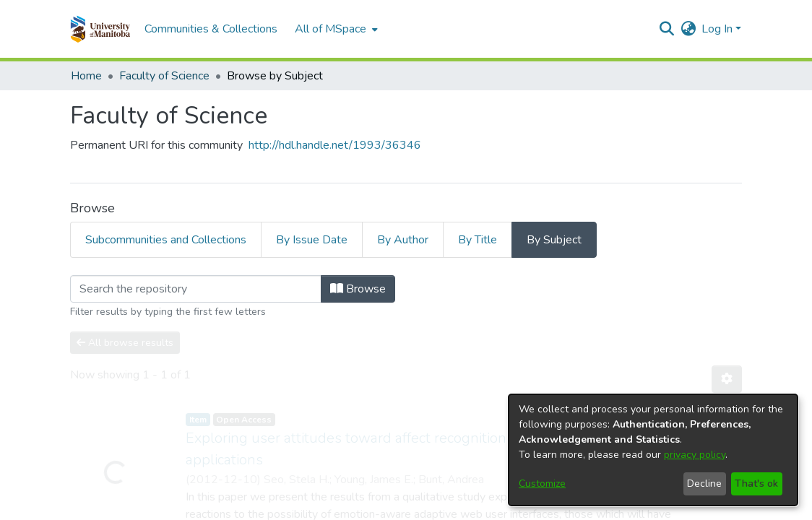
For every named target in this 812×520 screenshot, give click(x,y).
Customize (542, 484)
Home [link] (86, 76)
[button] (100, 29)
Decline (704, 484)
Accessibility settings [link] (394, 509)
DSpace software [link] (318, 492)
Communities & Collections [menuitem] (211, 29)
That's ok (756, 484)
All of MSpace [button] (331, 29)
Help (542, 508)
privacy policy (695, 455)
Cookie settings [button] (296, 509)
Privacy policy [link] (487, 509)
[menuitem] (335, 29)
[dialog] (653, 450)
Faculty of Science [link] (164, 76)
